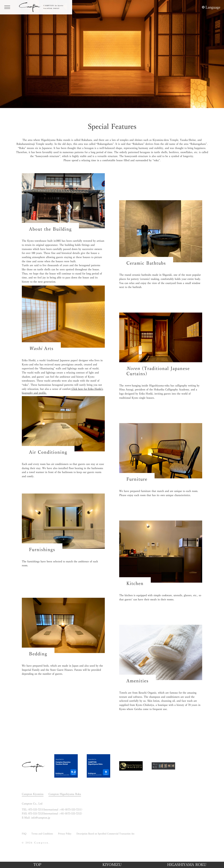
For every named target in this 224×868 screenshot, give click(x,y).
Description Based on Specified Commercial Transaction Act (105, 834)
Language (213, 7)
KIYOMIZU (112, 865)
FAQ (24, 834)
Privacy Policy (65, 834)
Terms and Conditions (42, 834)
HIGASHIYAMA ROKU (187, 865)
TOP (37, 865)
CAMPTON (43, 7)
